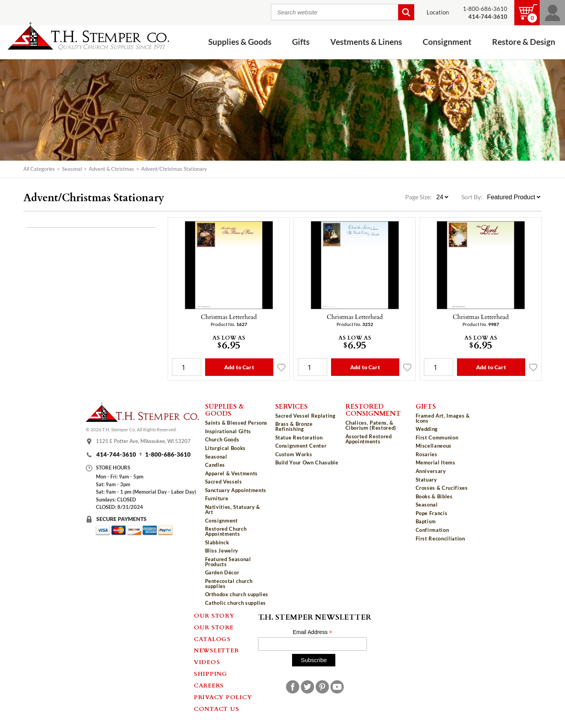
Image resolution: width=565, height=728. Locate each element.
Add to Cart (239, 367)
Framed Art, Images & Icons (443, 418)
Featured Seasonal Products (228, 562)
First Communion (437, 438)
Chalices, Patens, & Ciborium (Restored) (371, 425)
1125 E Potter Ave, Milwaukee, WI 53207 (143, 441)
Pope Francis (432, 513)
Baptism (426, 521)
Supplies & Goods (240, 42)
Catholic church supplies (236, 603)
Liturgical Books (225, 448)
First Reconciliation (440, 538)
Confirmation (432, 530)
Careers (209, 685)
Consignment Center (301, 446)
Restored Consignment (373, 410)
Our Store (214, 627)
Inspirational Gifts (228, 431)
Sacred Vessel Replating (306, 416)
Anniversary (431, 471)
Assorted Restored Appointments (369, 439)
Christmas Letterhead (229, 317)
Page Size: (419, 197)
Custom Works (294, 454)
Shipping (211, 673)
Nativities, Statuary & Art (233, 509)
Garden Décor (222, 572)
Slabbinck (217, 542)
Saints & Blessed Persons (236, 423)
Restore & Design (524, 42)
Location (438, 12)
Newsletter (216, 650)
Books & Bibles (434, 496)
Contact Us (217, 709)
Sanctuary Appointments (236, 490)
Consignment (447, 42)
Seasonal (72, 169)
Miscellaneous (434, 446)
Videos (207, 662)
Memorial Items (436, 462)
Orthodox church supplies (237, 594)
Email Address (313, 632)
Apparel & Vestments (231, 473)
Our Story (214, 615)
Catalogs (212, 639)
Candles (215, 465)
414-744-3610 (116, 454)
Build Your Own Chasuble (307, 462)
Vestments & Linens (366, 42)
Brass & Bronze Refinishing (294, 426)
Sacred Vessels (224, 482)
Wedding (427, 429)
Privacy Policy (223, 697)
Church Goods (222, 439)
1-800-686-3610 (485, 9)
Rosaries (427, 454)
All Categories (39, 169)
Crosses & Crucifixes (442, 488)
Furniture (217, 498)
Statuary (426, 480)
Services (291, 406)
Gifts (301, 42)
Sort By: (472, 197)
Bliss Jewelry (222, 551)
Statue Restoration (299, 438)
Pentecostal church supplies (229, 584)
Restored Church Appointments (226, 531)
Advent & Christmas (112, 169)
